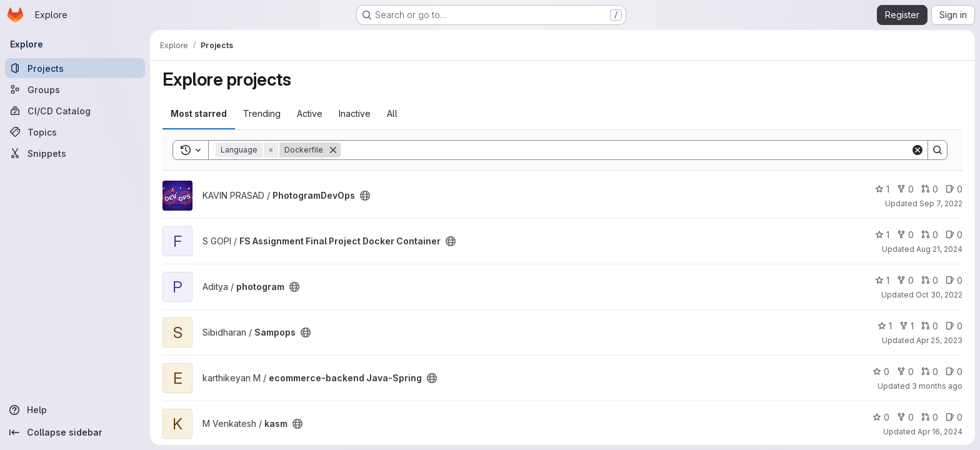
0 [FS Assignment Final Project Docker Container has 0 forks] (905, 235)
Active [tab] (310, 113)
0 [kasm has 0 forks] (905, 417)
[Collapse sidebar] (75, 432)
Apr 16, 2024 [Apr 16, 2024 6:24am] (940, 432)
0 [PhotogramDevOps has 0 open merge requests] (930, 189)
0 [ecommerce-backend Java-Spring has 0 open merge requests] (930, 372)
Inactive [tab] (355, 113)
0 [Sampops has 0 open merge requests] (930, 326)
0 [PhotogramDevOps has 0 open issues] (954, 189)
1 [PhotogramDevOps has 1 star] (882, 189)
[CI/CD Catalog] (75, 111)
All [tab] (392, 113)
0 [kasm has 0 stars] (881, 417)
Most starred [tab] (199, 113)
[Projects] (75, 68)
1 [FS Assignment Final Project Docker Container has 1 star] (882, 235)
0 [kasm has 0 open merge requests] (930, 417)
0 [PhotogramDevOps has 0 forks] (905, 189)
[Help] (75, 410)
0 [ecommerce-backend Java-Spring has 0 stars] (881, 372)
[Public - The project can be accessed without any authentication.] (365, 196)
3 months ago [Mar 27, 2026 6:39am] (937, 386)
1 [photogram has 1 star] (882, 280)
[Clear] (917, 150)
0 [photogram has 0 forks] (905, 280)
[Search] (626, 150)
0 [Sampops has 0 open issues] (954, 326)
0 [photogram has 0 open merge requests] (930, 280)
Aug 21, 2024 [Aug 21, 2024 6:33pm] (939, 249)
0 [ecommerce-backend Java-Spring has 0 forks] (905, 372)
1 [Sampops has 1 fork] (907, 326)
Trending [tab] (262, 113)
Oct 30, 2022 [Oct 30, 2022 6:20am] (939, 295)
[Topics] (75, 132)
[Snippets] (75, 153)
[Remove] (333, 150)
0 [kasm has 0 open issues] (954, 417)
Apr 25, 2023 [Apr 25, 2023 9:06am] (939, 340)
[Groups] (75, 89)
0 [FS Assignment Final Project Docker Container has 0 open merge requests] (930, 235)
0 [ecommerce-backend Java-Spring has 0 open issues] (954, 372)
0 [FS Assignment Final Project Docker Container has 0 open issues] (954, 235)
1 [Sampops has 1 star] (885, 326)
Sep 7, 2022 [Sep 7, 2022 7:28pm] (941, 203)
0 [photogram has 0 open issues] (954, 280)
